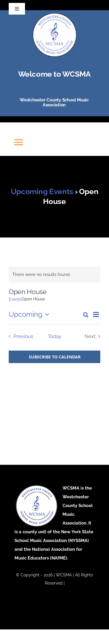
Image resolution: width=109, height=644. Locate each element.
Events (15, 299)
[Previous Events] (19, 336)
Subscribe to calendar (55, 357)
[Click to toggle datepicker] (30, 314)
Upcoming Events (42, 191)
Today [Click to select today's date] (54, 336)
